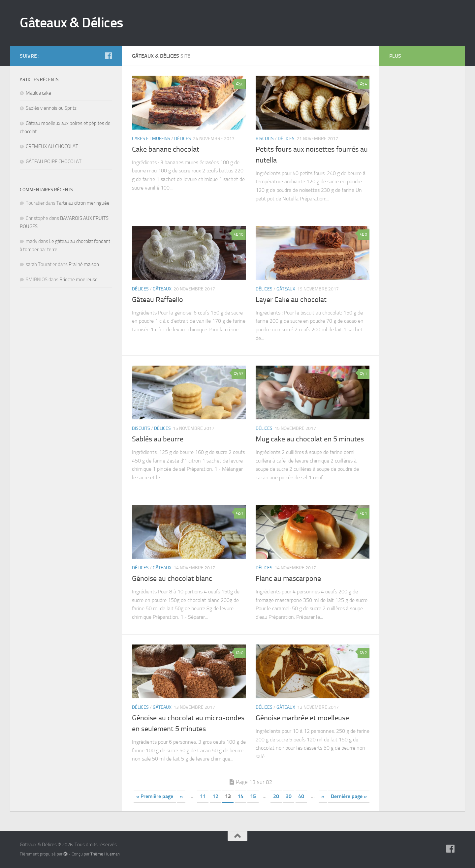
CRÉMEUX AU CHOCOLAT (52, 146)
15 (253, 796)
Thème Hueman (105, 854)
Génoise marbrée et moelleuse (302, 718)
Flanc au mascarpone (288, 579)
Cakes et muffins (151, 139)
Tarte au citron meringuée (83, 203)
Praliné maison (84, 264)
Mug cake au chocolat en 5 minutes (310, 439)
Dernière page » (349, 796)
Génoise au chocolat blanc (172, 579)
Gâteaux (162, 289)
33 (239, 374)
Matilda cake (38, 93)
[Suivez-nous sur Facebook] (108, 56)
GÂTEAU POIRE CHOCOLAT (54, 162)
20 (276, 796)
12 (215, 796)
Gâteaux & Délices (72, 23)
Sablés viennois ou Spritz (51, 108)
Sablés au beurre (158, 439)
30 (289, 796)
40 (301, 796)
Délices (183, 139)
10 (239, 234)
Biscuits (265, 139)
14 (240, 796)
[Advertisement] (416, 175)
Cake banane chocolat (166, 149)
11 (203, 796)
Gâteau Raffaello (158, 300)
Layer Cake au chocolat (291, 300)
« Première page (155, 796)
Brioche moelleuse (79, 280)
